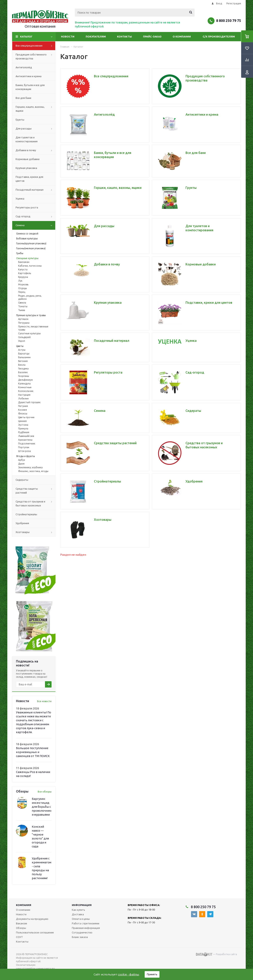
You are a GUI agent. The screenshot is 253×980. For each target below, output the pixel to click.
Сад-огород (35, 216)
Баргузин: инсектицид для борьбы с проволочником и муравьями (43, 807)
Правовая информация (86, 928)
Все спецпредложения (35, 46)
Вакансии (22, 923)
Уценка (20, 199)
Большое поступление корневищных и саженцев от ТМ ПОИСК (33, 752)
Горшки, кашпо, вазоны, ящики (35, 109)
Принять (152, 974)
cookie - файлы (128, 974)
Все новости (44, 701)
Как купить (78, 910)
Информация (82, 905)
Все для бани (23, 98)
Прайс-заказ (152, 37)
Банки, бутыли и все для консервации (30, 87)
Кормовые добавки (28, 159)
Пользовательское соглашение (35, 932)
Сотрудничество (82, 932)
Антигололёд (24, 67)
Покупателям (96, 37)
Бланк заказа (80, 937)
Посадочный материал (35, 190)
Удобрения (22, 523)
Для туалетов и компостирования (27, 139)
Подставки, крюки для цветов (29, 179)
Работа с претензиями (86, 923)
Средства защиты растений (35, 491)
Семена (35, 225)
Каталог (26, 37)
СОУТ (19, 937)
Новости (68, 37)
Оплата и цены (81, 919)
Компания (24, 905)
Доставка (78, 914)
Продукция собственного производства (35, 57)
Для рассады (35, 129)
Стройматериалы (26, 514)
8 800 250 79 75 (229, 21)
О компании (182, 37)
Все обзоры (45, 792)
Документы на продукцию (32, 919)
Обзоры (21, 928)
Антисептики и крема (29, 76)
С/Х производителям (219, 37)
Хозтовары (35, 532)
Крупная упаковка (26, 168)
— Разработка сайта (216, 954)
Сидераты (22, 480)
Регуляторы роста (27, 207)
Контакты (124, 37)
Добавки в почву (35, 150)
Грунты (20, 120)
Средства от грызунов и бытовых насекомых (35, 504)
